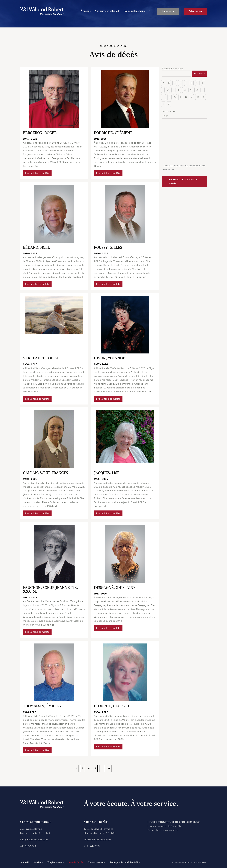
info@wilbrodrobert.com (34, 840)
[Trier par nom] (185, 116)
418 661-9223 (28, 846)
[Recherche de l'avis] (177, 74)
